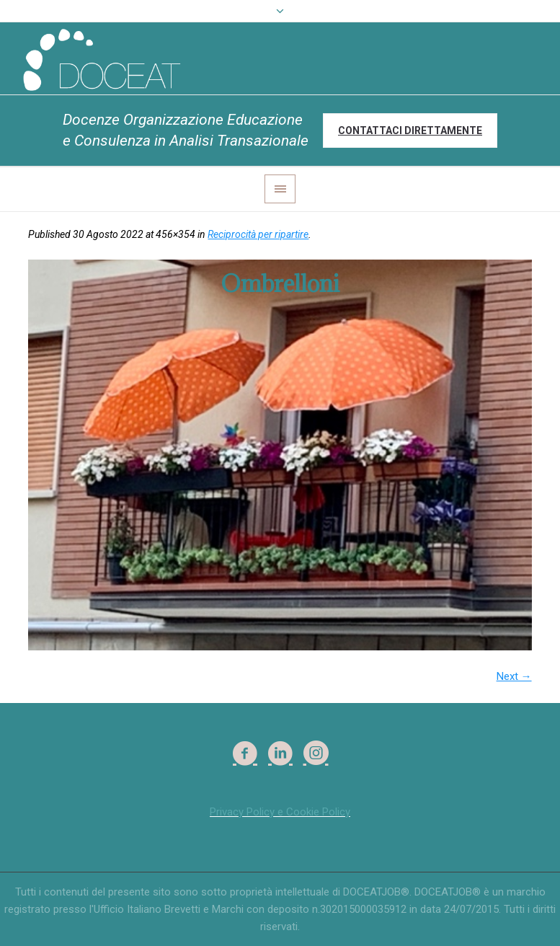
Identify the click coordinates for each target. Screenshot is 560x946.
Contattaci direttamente (410, 131)
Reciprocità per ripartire (258, 234)
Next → (514, 676)
